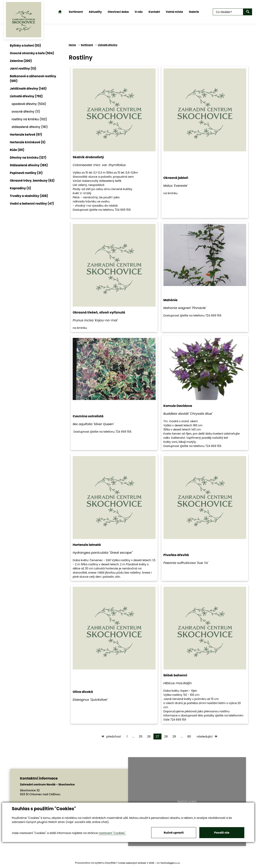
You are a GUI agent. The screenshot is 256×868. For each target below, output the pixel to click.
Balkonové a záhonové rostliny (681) (33, 79)
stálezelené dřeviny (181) (30, 127)
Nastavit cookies (187, 802)
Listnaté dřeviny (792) (26, 96)
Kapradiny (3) (20, 188)
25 (141, 736)
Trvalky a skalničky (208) (29, 196)
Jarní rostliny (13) (23, 69)
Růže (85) (17, 150)
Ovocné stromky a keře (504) (32, 53)
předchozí (111, 736)
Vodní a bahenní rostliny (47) (32, 204)
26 (149, 736)
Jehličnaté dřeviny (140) (28, 89)
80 (189, 736)
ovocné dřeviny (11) (26, 112)
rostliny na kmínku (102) (29, 119)
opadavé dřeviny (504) (29, 104)
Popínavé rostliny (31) (26, 173)
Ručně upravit (174, 833)
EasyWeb (111, 863)
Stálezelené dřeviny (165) (29, 165)
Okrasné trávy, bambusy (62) (32, 181)
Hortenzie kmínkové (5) (28, 142)
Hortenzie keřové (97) (26, 135)
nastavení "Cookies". (112, 833)
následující (207, 736)
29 (174, 736)
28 (166, 736)
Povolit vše (222, 833)
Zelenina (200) (21, 61)
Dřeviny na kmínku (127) (28, 158)
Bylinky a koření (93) (25, 46)
